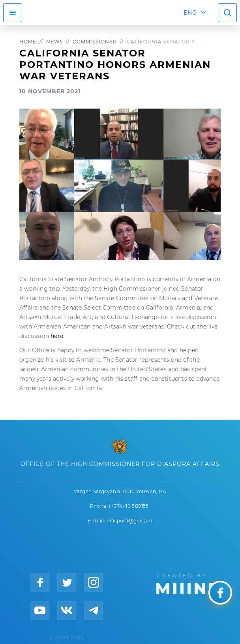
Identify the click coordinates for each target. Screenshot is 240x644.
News (54, 42)
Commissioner (95, 42)
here (57, 336)
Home (28, 42)
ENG (190, 13)
